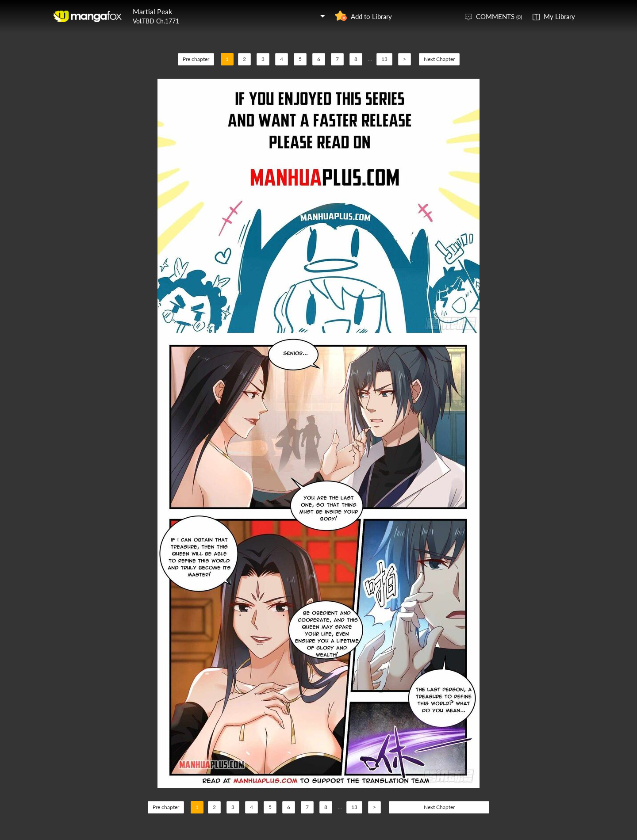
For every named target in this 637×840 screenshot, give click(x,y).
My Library (559, 16)
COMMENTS (499, 16)
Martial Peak (152, 11)
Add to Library (371, 16)
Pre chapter (196, 59)
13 (384, 59)
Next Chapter (439, 59)
